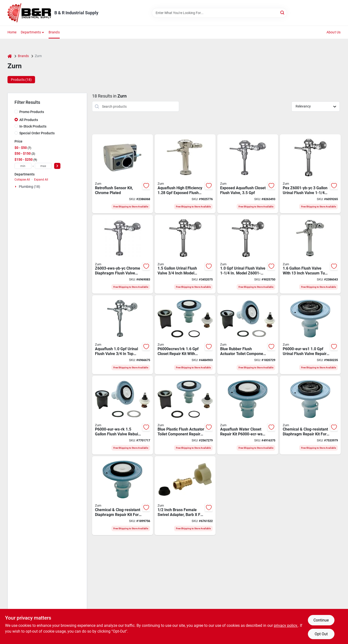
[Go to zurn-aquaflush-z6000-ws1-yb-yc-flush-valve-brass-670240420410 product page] (310, 254)
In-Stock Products (33, 126)
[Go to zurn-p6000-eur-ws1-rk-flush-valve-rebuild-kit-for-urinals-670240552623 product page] (248, 335)
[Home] (10, 56)
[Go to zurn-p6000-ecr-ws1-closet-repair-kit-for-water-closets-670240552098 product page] (248, 415)
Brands (54, 32)
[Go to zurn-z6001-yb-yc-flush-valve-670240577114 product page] (310, 174)
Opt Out (321, 634)
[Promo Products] (16, 112)
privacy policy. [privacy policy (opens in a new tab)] (286, 625)
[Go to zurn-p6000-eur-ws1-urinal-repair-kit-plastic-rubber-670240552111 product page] (310, 335)
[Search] (283, 12)
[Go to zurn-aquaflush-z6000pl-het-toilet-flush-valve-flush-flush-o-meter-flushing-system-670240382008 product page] (185, 174)
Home (12, 32)
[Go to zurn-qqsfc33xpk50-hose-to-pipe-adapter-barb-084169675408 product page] (185, 496)
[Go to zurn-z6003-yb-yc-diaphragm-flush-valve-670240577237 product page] (185, 254)
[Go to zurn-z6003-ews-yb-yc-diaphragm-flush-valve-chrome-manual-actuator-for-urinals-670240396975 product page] (123, 254)
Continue (321, 620)
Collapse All (22, 180)
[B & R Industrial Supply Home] (29, 13)
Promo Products (32, 112)
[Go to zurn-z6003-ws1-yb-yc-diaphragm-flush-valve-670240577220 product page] (123, 335)
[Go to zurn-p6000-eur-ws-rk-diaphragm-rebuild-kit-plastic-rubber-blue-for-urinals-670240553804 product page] (123, 415)
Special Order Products (37, 133)
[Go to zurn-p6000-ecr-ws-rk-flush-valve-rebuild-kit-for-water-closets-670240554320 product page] (185, 415)
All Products (29, 120)
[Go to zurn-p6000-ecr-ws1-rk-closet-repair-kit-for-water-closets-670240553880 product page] (185, 335)
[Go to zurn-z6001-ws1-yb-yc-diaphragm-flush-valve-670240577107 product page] (248, 254)
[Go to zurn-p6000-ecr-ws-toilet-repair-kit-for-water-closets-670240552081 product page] (123, 496)
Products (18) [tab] (21, 80)
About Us (334, 32)
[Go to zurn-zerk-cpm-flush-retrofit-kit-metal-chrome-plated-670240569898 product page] (123, 174)
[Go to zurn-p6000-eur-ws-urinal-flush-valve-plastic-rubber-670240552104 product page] (310, 415)
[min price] (23, 166)
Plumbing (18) (29, 187)
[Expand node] (16, 187)
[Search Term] (219, 13)
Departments (31, 32)
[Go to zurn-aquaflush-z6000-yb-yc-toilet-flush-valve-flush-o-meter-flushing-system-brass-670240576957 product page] (248, 174)
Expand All (41, 180)
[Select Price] (57, 166)
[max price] (43, 166)
